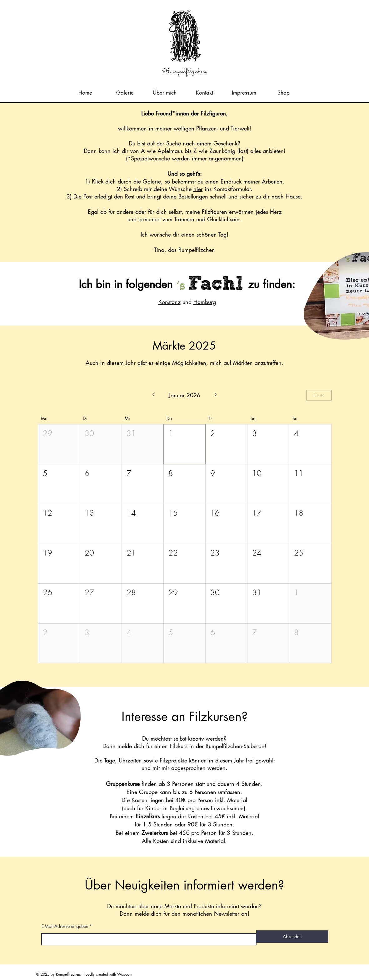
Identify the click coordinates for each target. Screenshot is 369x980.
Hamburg (205, 302)
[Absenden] (292, 937)
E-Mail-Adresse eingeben (65, 926)
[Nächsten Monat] (216, 395)
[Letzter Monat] (153, 395)
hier (198, 189)
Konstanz (170, 302)
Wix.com (125, 974)
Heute (319, 395)
